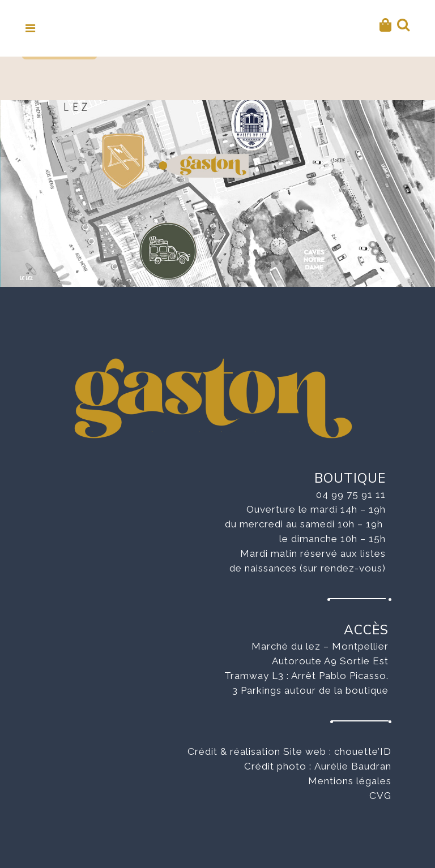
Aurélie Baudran (353, 766)
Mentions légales (350, 781)
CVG (380, 796)
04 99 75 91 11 (351, 495)
